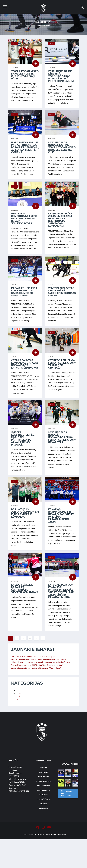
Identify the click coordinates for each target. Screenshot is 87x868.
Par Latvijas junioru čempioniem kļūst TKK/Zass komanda (25, 534)
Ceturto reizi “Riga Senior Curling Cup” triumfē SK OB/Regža (62, 379)
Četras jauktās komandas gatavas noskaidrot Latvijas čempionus (25, 379)
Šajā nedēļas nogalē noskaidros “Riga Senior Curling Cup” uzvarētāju (62, 457)
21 (36, 663)
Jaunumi (43, 796)
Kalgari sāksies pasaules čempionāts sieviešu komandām (25, 612)
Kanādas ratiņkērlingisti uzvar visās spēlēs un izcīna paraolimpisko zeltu (61, 537)
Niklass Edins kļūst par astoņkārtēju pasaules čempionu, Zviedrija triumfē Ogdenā (25, 150)
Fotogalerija (43, 814)
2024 (18, 722)
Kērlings (43, 824)
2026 (18, 728)
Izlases (43, 833)
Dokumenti (43, 805)
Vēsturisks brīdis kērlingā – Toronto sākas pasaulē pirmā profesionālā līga (61, 77)
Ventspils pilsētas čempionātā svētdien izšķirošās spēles (62, 305)
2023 (18, 719)
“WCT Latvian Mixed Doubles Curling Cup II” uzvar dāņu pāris (25, 75)
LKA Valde (43, 801)
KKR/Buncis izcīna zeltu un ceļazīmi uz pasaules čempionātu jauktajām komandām (60, 228)
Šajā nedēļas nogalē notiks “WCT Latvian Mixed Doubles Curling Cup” (62, 150)
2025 (18, 725)
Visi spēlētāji (43, 828)
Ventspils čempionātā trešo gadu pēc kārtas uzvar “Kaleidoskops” (24, 226)
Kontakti (43, 837)
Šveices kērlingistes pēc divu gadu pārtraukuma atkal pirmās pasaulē (23, 458)
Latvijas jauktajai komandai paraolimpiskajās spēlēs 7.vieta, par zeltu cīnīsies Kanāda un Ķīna (61, 614)
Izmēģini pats (43, 819)
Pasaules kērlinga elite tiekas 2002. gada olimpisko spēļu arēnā (24, 305)
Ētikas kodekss (43, 810)
